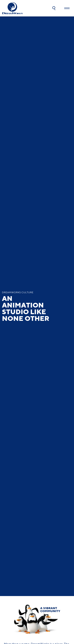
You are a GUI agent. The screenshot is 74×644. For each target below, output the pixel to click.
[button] (54, 8)
